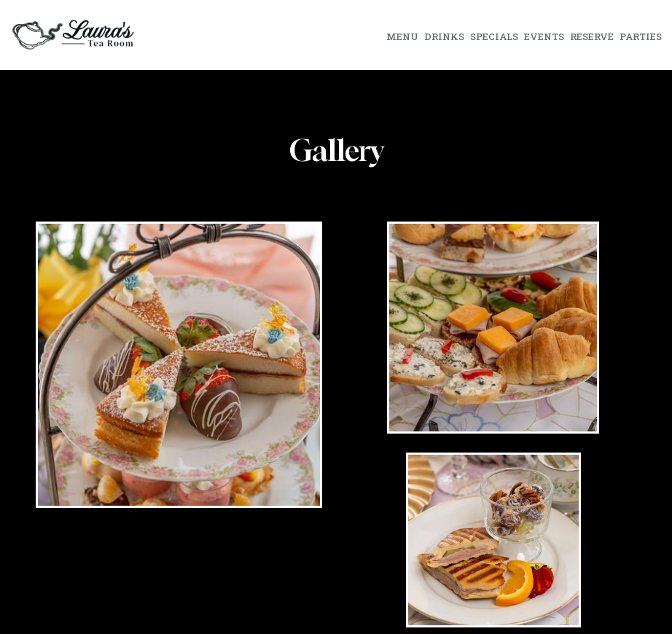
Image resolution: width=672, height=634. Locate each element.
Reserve (592, 36)
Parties (641, 36)
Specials (494, 36)
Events (544, 36)
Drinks (444, 36)
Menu (402, 36)
